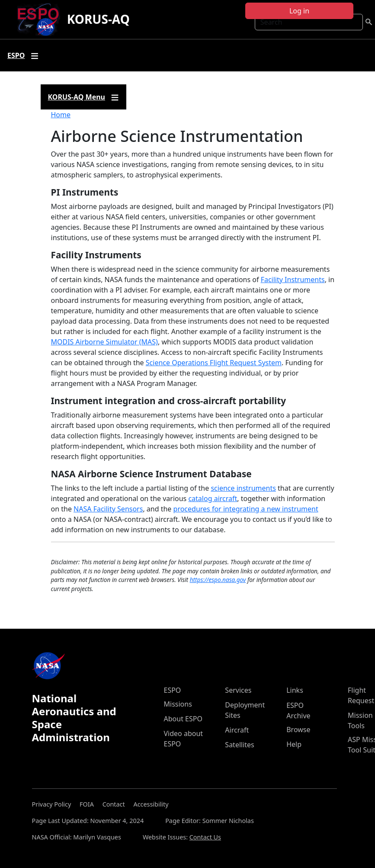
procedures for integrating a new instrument (246, 509)
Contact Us (205, 837)
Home (61, 115)
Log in (299, 11)
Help (294, 744)
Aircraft (237, 730)
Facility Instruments (293, 280)
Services (238, 690)
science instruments (243, 488)
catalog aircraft (213, 498)
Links (295, 690)
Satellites (239, 745)
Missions (178, 704)
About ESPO (183, 719)
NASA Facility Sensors (108, 509)
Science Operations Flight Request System (214, 363)
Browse (298, 730)
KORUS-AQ (98, 19)
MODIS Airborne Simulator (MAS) (104, 342)
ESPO (173, 690)
